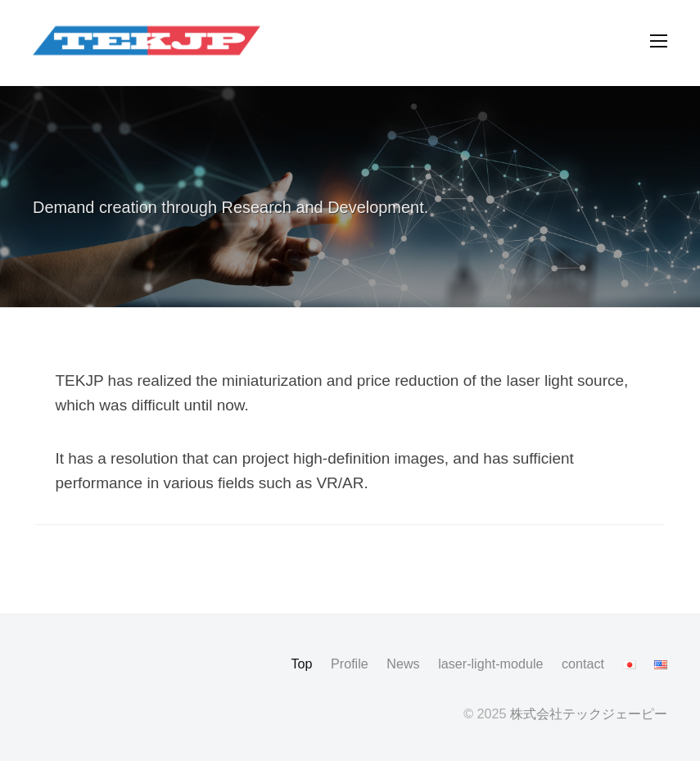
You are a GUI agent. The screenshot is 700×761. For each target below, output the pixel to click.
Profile (350, 664)
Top (301, 664)
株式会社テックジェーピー (589, 713)
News (403, 664)
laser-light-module (490, 664)
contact (583, 664)
